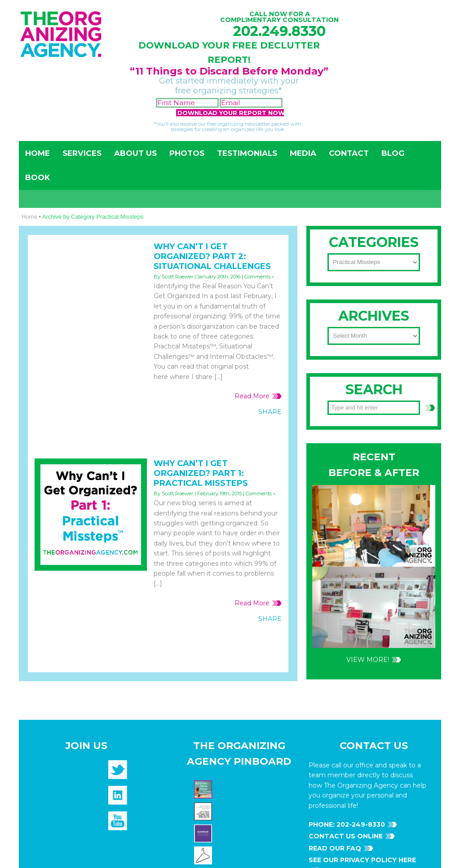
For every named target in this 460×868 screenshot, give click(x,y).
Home (38, 153)
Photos (187, 153)
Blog (393, 153)
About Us (135, 153)
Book (38, 177)
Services (82, 153)
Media (303, 153)
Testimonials (247, 153)
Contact (349, 153)
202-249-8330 (360, 474)
